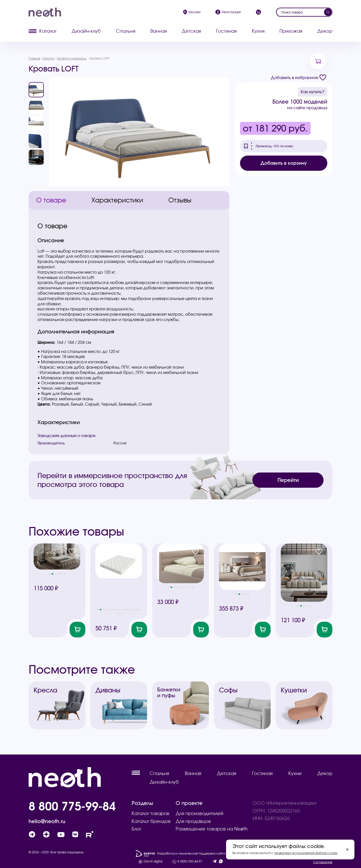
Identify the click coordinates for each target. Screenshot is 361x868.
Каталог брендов (151, 821)
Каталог (43, 31)
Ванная (159, 31)
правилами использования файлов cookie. (306, 853)
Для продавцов (193, 821)
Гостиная (226, 31)
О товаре (51, 200)
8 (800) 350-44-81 (190, 861)
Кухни (295, 773)
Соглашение (323, 862)
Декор (325, 31)
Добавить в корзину (284, 163)
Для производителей (199, 813)
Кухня (258, 31)
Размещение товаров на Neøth (212, 829)
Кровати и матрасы (72, 58)
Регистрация (228, 12)
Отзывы (180, 200)
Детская (191, 31)
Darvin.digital (153, 861)
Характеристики (117, 200)
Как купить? (313, 92)
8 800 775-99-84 (72, 806)
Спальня (126, 31)
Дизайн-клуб (86, 31)
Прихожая (291, 31)
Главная (34, 58)
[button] (49, 574)
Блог (136, 829)
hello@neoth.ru (47, 821)
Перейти (288, 480)
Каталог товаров (151, 813)
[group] (139, 131)
